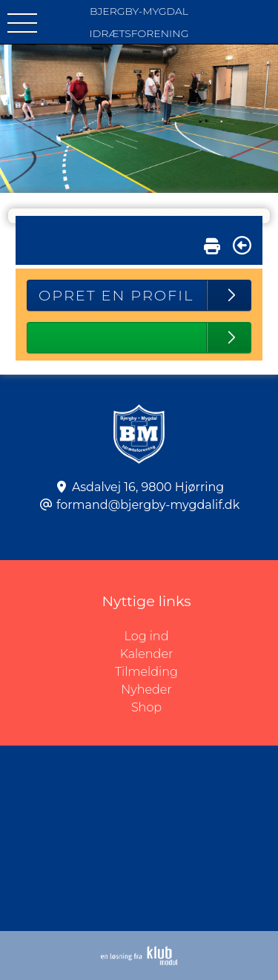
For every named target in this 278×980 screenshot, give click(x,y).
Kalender (147, 654)
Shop (146, 707)
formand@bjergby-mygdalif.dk (148, 505)
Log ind (201, 637)
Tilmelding (146, 672)
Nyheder (146, 690)
